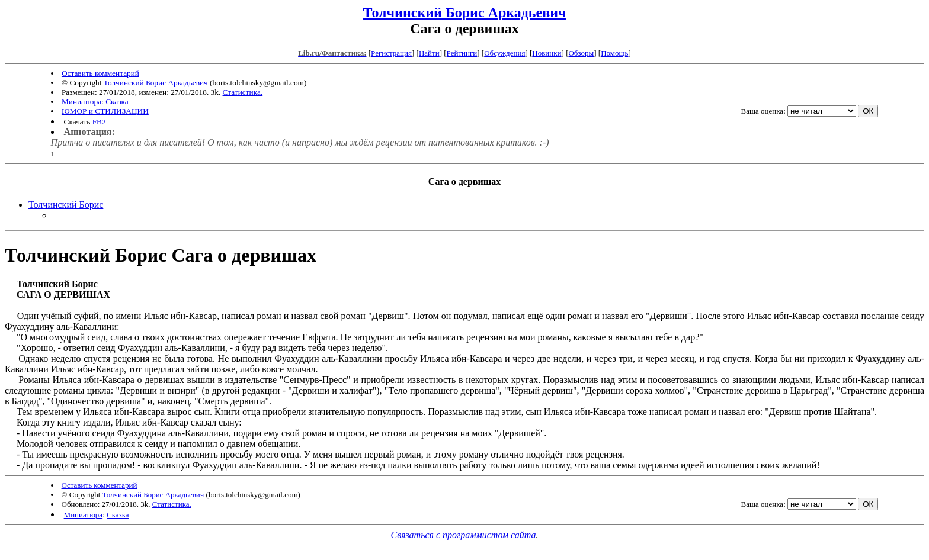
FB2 (99, 122)
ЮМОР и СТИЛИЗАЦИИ (105, 111)
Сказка (117, 102)
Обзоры (581, 53)
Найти (429, 53)
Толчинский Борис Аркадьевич (464, 12)
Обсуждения (504, 53)
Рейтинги (462, 53)
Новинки (547, 53)
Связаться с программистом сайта (464, 535)
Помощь (614, 53)
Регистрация (391, 53)
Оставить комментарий (100, 73)
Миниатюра (81, 102)
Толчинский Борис (66, 205)
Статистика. (243, 92)
